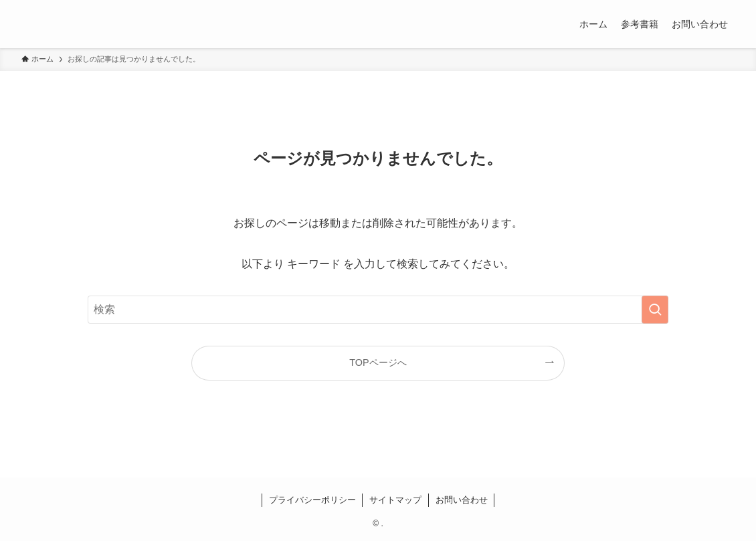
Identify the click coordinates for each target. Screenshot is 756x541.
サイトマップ (395, 500)
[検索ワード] (378, 310)
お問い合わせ (462, 500)
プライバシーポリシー (312, 500)
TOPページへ (378, 362)
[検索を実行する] (655, 310)
